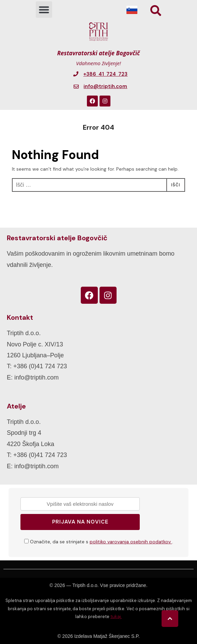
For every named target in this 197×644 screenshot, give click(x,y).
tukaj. (116, 617)
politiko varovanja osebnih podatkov (131, 542)
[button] (44, 10)
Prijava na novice (80, 522)
